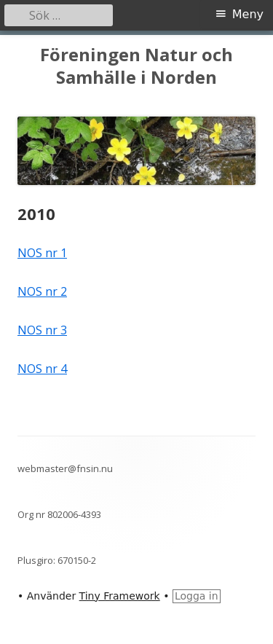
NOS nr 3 (42, 330)
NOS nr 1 (42, 253)
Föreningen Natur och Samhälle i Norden (136, 66)
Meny (248, 14)
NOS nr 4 (42, 369)
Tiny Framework (120, 596)
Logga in (197, 596)
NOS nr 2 (42, 291)
